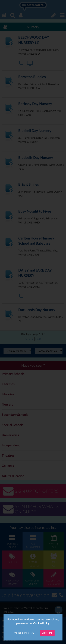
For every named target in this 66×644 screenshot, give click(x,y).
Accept (47, 633)
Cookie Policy (41, 623)
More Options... (25, 633)
